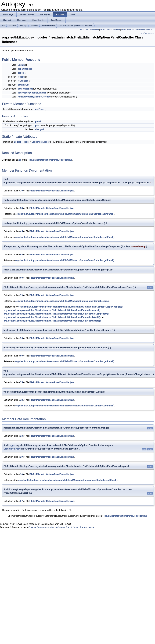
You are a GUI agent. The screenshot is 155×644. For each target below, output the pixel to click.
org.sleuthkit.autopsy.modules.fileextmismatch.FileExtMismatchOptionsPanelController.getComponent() (56, 314)
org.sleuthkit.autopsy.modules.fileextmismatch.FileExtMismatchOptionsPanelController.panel (62, 301)
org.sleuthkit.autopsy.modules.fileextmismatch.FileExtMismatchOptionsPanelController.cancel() (52, 310)
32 (22, 400)
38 (22, 208)
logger (26, 142)
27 (22, 501)
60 (22, 278)
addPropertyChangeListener (32, 93)
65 (22, 255)
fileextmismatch (48, 26)
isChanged (23, 81)
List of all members (147, 33)
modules (34, 26)
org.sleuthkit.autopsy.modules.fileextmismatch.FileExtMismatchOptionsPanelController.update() (52, 321)
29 (22, 457)
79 (22, 295)
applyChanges (25, 69)
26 (22, 474)
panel (38, 121)
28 (22, 436)
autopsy (23, 26)
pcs (37, 125)
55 (22, 338)
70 (22, 191)
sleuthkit (12, 26)
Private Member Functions (110, 30)
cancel (21, 73)
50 (22, 356)
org (3, 26)
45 (22, 231)
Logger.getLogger (41, 142)
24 (20, 160)
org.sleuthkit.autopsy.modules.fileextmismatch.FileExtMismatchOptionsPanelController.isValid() (52, 317)
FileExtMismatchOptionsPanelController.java (50, 160)
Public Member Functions (89, 30)
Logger (18, 142)
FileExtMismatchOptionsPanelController (76, 26)
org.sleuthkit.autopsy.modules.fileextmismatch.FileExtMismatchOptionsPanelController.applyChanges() (70, 307)
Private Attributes (128, 30)
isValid (21, 77)
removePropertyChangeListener (34, 97)
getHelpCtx (23, 85)
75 (22, 382)
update (21, 65)
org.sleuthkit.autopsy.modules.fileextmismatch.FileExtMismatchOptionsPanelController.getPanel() (65, 214)
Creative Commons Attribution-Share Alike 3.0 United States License (61, 527)
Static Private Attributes (144, 30)
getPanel (40, 109)
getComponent (25, 89)
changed (40, 129)
